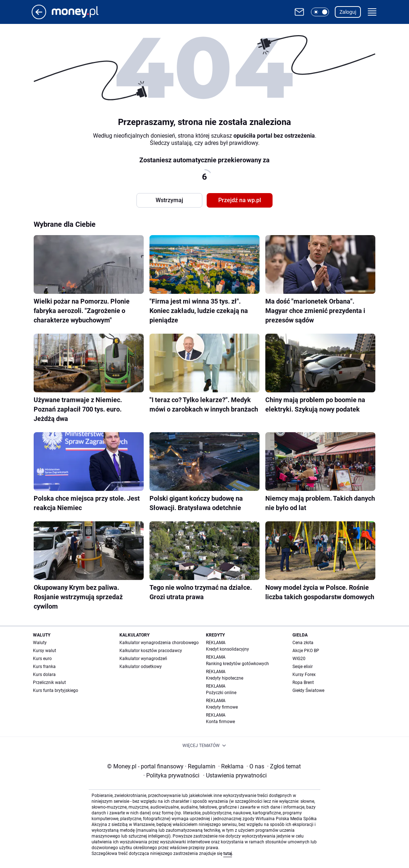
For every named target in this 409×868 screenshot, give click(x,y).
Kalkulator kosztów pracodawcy (151, 651)
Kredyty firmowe (222, 707)
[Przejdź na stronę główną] (39, 17)
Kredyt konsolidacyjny (227, 649)
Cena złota (303, 643)
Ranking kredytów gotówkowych (237, 664)
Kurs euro (42, 659)
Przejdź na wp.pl (240, 200)
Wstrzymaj (169, 200)
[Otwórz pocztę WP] (299, 12)
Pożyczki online (221, 693)
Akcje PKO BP (306, 651)
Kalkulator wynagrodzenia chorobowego (159, 643)
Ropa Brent (303, 683)
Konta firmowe (220, 722)
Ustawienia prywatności (235, 775)
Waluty (40, 643)
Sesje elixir (303, 667)
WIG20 (299, 659)
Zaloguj (348, 12)
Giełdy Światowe (308, 690)
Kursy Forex (304, 675)
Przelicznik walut (49, 683)
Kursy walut (45, 651)
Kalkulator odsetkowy (141, 667)
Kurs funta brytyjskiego (56, 690)
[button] (320, 12)
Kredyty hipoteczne (225, 678)
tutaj (228, 854)
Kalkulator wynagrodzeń (143, 659)
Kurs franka (44, 667)
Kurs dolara (44, 675)
